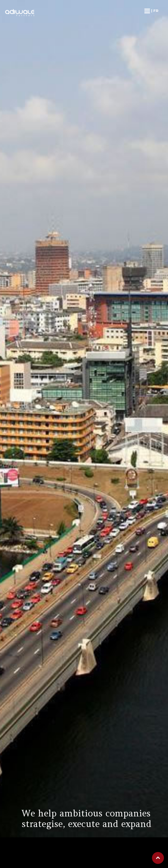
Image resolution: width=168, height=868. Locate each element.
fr (156, 11)
